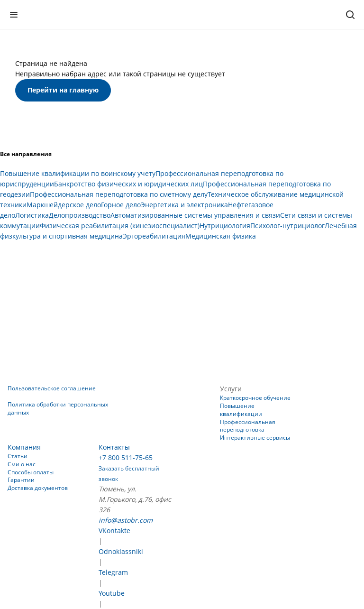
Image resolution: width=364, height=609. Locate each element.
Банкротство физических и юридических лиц (128, 184)
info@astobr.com (126, 520)
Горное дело (121, 205)
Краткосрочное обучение (255, 398)
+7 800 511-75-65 (126, 457)
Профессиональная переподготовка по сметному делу (119, 194)
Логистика (32, 215)
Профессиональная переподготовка (248, 426)
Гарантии (21, 480)
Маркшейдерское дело (64, 205)
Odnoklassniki (121, 551)
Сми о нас (22, 464)
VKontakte (114, 531)
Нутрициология (225, 226)
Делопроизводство (80, 215)
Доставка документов (38, 488)
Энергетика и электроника (184, 205)
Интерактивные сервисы (255, 438)
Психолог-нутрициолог (287, 226)
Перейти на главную (63, 90)
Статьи (18, 456)
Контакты (114, 447)
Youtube (112, 593)
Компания (24, 447)
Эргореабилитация (154, 236)
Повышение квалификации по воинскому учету (78, 173)
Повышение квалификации (241, 410)
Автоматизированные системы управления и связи (195, 215)
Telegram (113, 572)
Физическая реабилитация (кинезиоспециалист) (120, 226)
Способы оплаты (31, 472)
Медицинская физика (221, 236)
